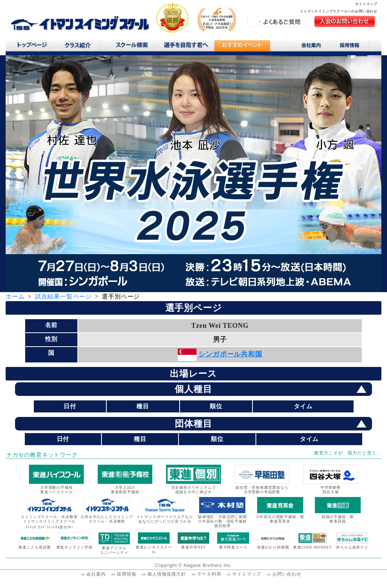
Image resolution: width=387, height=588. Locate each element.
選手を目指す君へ (186, 47)
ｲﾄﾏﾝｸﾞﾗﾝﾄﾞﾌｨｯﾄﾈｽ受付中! (49, 527)
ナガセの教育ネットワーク (42, 455)
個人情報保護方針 (166, 574)
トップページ (32, 47)
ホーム (15, 296)
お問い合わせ (287, 574)
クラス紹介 (81, 48)
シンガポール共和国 (230, 354)
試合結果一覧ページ (63, 296)
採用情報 (352, 47)
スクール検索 (133, 47)
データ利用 (209, 574)
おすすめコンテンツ (242, 48)
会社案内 (312, 47)
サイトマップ (366, 4)
